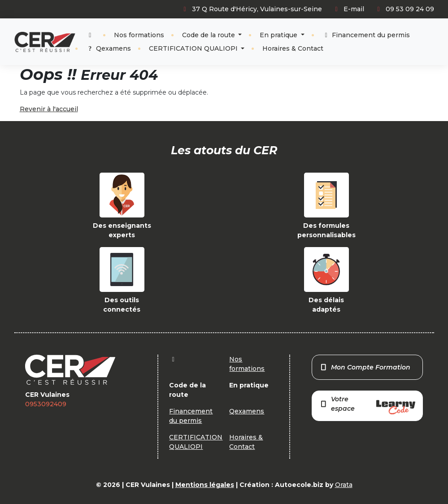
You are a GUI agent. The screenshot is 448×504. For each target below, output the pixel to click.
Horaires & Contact (293, 48)
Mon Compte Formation (365, 367)
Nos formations (139, 35)
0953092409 (46, 404)
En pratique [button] (279, 35)
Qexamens (109, 48)
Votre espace (367, 405)
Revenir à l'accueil (49, 109)
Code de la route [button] (209, 35)
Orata (344, 485)
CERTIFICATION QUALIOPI (194, 48)
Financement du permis (366, 35)
